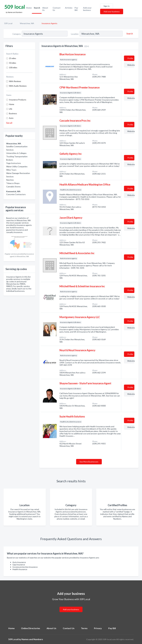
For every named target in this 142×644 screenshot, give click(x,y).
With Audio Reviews (18, 86)
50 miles (13, 63)
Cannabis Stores (13, 187)
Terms (84, 628)
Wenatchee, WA (27, 23)
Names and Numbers (32, 639)
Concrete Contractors (16, 194)
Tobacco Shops (13, 183)
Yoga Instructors (14, 163)
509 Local (8, 23)
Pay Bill (76, 9)
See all (9, 123)
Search (37, 8)
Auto (11, 118)
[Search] (129, 34)
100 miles (13, 67)
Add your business (87, 9)
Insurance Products (18, 100)
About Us (45, 9)
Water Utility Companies (17, 166)
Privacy (98, 628)
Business (13, 113)
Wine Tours (11, 170)
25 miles (13, 58)
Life (11, 109)
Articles (69, 8)
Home (29, 8)
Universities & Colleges (16, 153)
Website (131, 65)
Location (75, 34)
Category (17, 34)
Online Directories (31, 628)
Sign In (107, 6)
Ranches (10, 180)
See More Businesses (89, 462)
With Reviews (15, 81)
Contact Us (57, 9)
